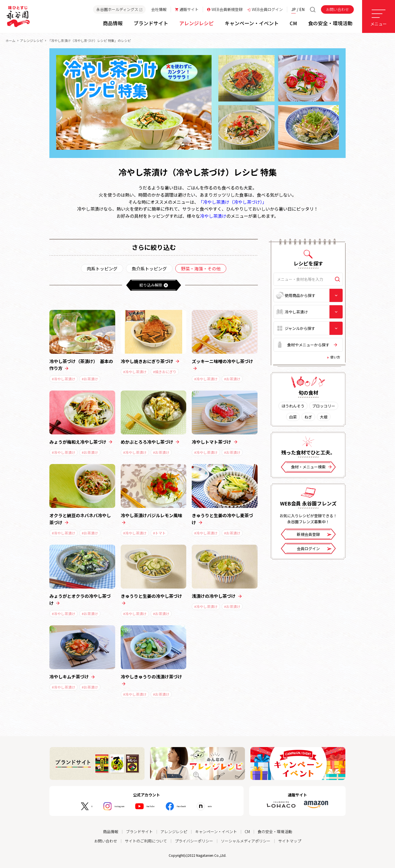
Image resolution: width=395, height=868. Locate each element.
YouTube (149, 806)
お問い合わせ (337, 9)
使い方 (335, 357)
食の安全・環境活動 (275, 832)
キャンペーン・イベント (216, 832)
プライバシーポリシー (194, 841)
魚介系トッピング (149, 268)
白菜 (293, 417)
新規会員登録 (314, 535)
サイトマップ (290, 841)
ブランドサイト (139, 832)
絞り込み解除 (154, 285)
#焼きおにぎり (165, 372)
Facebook (188, 806)
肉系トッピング (102, 268)
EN (302, 9)
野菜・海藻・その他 (201, 268)
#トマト (159, 533)
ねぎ (308, 417)
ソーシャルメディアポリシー (246, 841)
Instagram (110, 806)
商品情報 (111, 832)
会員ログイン (314, 549)
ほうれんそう (293, 406)
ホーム (10, 40)
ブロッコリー (324, 406)
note (223, 806)
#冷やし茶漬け (64, 379)
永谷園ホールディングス (119, 9)
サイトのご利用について (146, 841)
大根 (324, 417)
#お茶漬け (90, 379)
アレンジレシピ (32, 40)
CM (247, 832)
